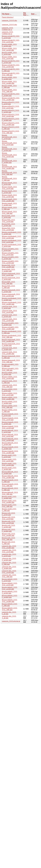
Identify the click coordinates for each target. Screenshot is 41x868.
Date (33, 14)
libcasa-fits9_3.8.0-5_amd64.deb (9, 270)
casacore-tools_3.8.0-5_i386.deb (10, 382)
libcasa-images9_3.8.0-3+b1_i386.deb (10, 485)
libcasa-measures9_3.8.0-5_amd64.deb (11, 345)
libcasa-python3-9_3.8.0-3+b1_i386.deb (11, 132)
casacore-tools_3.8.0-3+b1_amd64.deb (10, 353)
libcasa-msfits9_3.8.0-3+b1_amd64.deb (10, 398)
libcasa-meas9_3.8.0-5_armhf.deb (9, 184)
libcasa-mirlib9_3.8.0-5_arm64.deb (9, 45)
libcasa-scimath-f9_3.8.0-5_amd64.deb (11, 95)
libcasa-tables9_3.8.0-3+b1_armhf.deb (10, 584)
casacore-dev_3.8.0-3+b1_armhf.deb (9, 551)
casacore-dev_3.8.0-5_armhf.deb (9, 555)
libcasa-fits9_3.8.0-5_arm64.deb (9, 225)
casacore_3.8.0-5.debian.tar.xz (8, 33)
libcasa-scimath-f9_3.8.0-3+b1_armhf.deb (11, 41)
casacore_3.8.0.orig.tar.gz (11, 621)
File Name (6, 14)
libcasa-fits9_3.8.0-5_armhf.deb (9, 217)
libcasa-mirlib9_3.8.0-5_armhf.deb (9, 53)
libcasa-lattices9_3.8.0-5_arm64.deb (10, 444)
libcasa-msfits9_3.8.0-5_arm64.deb (10, 373)
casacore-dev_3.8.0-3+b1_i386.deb (9, 576)
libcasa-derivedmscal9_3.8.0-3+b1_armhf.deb (9, 143)
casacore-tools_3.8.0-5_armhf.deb (10, 307)
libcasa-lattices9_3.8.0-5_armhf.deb (10, 431)
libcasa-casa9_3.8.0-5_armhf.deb (9, 456)
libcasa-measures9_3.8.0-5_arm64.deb (11, 291)
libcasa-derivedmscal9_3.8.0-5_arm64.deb (9, 149)
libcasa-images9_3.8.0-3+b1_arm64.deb (10, 427)
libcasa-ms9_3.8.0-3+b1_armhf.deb (9, 518)
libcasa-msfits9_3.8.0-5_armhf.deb (10, 390)
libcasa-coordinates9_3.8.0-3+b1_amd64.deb (12, 303)
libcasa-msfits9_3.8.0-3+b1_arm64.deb (10, 378)
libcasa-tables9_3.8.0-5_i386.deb (10, 605)
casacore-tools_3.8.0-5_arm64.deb (10, 316)
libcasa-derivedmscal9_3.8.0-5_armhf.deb (9, 137)
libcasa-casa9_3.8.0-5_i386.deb (9, 510)
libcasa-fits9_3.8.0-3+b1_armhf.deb (9, 221)
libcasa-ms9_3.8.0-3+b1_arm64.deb (9, 522)
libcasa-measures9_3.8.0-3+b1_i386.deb (11, 361)
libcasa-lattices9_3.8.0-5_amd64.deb (10, 473)
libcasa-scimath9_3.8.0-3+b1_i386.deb (10, 369)
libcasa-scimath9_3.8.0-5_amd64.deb (10, 324)
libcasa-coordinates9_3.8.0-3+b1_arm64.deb (12, 237)
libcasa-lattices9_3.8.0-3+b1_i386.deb (10, 493)
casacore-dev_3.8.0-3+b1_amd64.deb (9, 547)
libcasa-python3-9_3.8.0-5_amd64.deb (11, 120)
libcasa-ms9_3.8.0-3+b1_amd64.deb (9, 535)
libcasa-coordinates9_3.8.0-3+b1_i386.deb (12, 336)
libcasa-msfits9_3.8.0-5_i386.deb (10, 411)
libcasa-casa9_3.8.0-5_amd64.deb (9, 497)
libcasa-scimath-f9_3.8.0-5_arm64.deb (11, 62)
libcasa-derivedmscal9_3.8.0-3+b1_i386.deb (9, 173)
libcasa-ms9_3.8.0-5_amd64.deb (9, 530)
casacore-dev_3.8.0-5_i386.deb (9, 563)
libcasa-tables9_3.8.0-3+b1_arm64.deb (10, 588)
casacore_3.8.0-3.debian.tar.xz (8, 29)
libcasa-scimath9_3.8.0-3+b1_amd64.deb (10, 328)
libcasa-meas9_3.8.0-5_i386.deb (9, 208)
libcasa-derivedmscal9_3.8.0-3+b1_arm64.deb (9, 155)
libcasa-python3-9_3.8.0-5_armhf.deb (11, 103)
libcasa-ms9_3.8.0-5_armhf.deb (9, 514)
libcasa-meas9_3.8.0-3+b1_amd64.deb (9, 200)
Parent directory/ (8, 17)
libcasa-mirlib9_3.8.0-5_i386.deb (9, 87)
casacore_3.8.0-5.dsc (9, 21)
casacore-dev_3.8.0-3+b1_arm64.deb (9, 572)
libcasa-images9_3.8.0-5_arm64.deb (10, 423)
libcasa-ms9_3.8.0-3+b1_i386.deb (9, 539)
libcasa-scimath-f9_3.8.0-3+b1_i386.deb (11, 74)
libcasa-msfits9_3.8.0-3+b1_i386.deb (10, 407)
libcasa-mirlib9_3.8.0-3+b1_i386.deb (9, 91)
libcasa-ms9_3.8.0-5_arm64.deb (9, 526)
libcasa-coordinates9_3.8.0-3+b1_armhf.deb (12, 241)
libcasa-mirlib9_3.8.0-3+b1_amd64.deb (9, 82)
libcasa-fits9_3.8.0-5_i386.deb (9, 287)
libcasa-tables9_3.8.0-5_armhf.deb (10, 580)
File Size (25, 14)
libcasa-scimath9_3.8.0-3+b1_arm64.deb (10, 262)
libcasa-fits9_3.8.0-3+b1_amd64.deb (9, 266)
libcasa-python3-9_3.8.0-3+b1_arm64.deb (11, 115)
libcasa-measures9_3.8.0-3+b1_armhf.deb (11, 274)
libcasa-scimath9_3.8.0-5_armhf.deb (10, 250)
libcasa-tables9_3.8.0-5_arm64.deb (10, 592)
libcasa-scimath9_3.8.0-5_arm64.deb (10, 258)
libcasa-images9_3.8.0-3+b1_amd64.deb (10, 452)
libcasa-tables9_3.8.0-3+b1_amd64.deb (10, 601)
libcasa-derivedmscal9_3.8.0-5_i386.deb (9, 179)
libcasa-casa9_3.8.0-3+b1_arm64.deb (9, 464)
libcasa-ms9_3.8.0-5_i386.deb (9, 543)
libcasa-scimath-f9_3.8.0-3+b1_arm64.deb (11, 66)
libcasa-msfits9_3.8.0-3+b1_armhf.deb (10, 394)
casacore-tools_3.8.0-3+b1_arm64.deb (10, 320)
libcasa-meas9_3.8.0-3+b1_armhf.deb (9, 188)
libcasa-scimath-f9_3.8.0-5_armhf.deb (11, 37)
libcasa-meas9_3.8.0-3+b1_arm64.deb (9, 196)
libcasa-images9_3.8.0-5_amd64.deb (10, 448)
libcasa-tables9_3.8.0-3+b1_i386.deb (10, 609)
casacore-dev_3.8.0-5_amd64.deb (9, 568)
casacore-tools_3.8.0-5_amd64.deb (10, 349)
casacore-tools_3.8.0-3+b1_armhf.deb (10, 312)
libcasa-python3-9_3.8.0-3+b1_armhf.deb (11, 107)
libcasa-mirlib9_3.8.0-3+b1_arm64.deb (9, 49)
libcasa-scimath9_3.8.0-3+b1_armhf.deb (10, 254)
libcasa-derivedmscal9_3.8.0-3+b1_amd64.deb (9, 167)
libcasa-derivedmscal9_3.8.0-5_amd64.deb (9, 161)
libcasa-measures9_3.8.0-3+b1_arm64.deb (11, 295)
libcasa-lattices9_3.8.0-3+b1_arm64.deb (10, 440)
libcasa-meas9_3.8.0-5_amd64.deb (9, 204)
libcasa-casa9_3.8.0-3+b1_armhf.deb (9, 460)
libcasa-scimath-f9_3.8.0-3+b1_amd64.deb (11, 99)
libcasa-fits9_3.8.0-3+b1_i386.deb (9, 283)
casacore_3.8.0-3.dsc (9, 25)
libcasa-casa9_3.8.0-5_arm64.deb (9, 469)
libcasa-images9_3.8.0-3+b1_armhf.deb (10, 419)
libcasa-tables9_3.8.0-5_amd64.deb (10, 596)
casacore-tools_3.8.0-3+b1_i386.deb (10, 386)
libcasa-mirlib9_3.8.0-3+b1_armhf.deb (9, 58)
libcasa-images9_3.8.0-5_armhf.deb (10, 415)
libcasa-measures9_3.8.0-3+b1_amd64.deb (11, 341)
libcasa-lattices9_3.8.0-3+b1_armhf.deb (10, 435)
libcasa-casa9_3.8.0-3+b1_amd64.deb (9, 502)
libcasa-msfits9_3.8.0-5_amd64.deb (10, 402)
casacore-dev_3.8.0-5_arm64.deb (9, 559)
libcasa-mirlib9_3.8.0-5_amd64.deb (9, 78)
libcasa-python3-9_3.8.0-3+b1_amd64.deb (11, 124)
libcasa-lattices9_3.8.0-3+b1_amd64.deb (10, 477)
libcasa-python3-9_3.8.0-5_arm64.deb (11, 111)
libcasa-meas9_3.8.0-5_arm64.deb (9, 192)
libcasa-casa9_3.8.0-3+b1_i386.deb (9, 506)
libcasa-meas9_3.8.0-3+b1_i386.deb (9, 212)
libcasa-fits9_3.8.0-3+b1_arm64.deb (9, 229)
